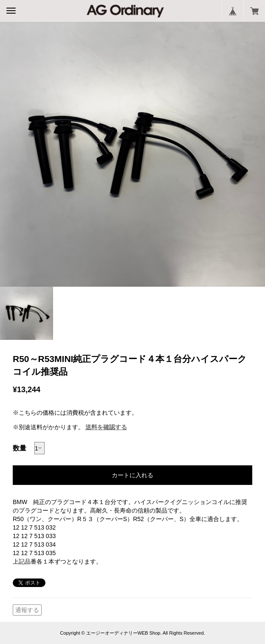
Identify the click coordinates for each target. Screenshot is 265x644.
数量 (20, 448)
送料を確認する (106, 427)
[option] (132, 154)
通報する (27, 610)
